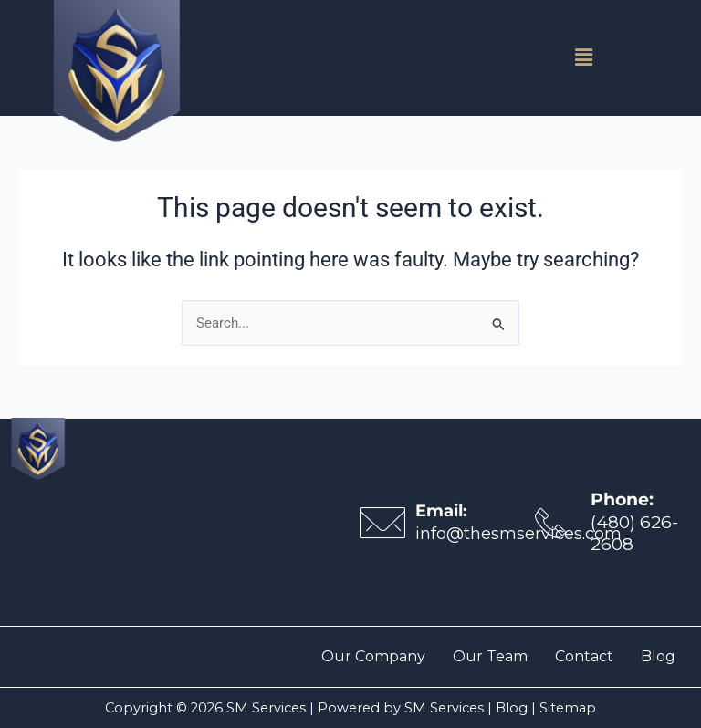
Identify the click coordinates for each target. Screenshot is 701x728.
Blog (658, 656)
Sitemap (568, 708)
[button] (584, 57)
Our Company (373, 656)
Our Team (490, 656)
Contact (584, 656)
